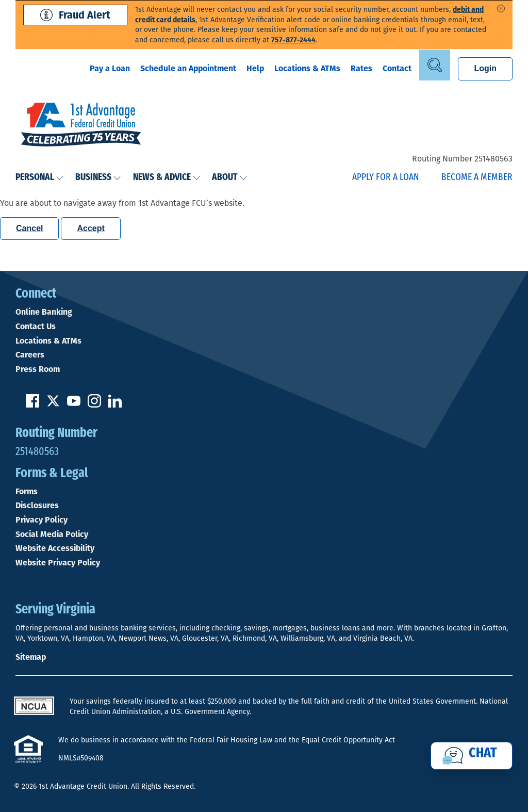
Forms (27, 492)
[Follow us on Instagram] (94, 405)
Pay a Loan (110, 68)
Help (255, 68)
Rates (361, 68)
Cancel (29, 228)
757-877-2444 (293, 40)
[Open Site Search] (435, 65)
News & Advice (167, 178)
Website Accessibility (55, 548)
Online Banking (44, 312)
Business (98, 178)
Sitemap (31, 657)
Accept (90, 228)
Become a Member (477, 178)
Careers (30, 355)
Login (485, 68)
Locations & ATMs (307, 68)
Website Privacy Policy (58, 563)
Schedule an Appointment (188, 68)
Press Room (38, 369)
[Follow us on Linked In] (115, 405)
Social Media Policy (52, 534)
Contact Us (36, 327)
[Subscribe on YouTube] (74, 405)
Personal (40, 178)
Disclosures (37, 506)
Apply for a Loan (386, 178)
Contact (397, 68)
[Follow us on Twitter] (53, 405)
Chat (483, 754)
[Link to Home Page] (81, 126)
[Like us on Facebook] (32, 405)
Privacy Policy (42, 520)
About (230, 178)
